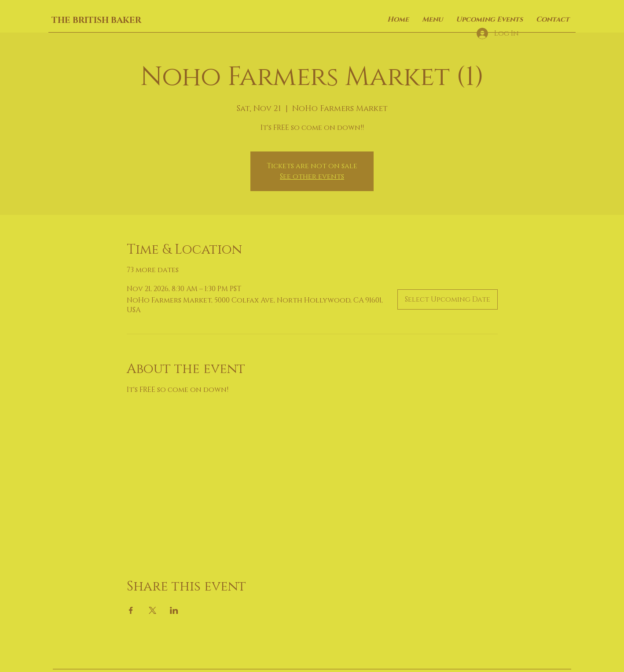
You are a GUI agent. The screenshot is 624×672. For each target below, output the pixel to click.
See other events (312, 177)
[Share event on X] (152, 610)
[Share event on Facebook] (131, 610)
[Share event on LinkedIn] (174, 610)
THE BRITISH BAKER (96, 20)
